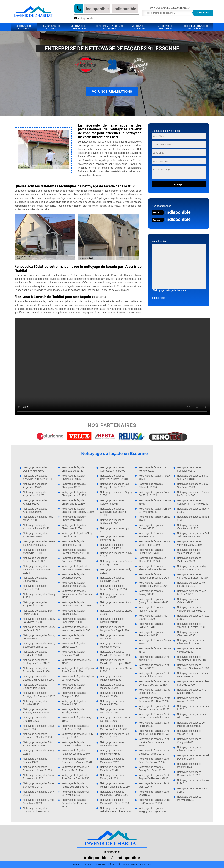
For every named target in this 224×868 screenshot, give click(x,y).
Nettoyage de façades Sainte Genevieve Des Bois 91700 (154, 700)
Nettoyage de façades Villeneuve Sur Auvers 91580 (193, 667)
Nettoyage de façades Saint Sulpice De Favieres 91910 (154, 777)
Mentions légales (137, 865)
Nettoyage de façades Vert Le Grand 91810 (192, 584)
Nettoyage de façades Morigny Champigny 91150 (115, 785)
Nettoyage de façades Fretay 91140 (193, 782)
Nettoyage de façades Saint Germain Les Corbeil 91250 (154, 716)
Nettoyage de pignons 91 (166, 27)
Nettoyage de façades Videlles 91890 (189, 601)
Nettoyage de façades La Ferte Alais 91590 (75, 727)
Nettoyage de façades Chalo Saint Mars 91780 (39, 801)
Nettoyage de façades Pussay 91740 (151, 593)
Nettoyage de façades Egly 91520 (76, 662)
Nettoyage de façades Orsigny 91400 (189, 741)
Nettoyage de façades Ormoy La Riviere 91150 (155, 510)
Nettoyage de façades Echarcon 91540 (74, 653)
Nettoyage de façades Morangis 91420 (112, 777)
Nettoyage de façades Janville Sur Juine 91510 (114, 546)
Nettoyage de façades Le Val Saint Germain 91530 (193, 535)
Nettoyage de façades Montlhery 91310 (112, 769)
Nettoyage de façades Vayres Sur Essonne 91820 (193, 568)
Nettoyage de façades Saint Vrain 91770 (154, 785)
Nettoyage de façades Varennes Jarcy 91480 (189, 543)
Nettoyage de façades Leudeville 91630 (112, 579)
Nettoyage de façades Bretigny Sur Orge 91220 (37, 711)
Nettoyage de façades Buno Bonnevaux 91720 (38, 777)
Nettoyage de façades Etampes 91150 (74, 694)
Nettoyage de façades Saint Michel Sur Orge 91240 (154, 752)
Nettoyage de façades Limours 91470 (112, 596)
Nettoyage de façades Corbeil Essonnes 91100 (75, 551)
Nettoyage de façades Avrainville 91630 (35, 551)
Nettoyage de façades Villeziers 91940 (189, 749)
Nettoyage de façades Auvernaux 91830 (35, 535)
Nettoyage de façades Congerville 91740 (74, 543)
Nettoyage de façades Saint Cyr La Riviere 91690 (154, 675)
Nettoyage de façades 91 (24, 27)
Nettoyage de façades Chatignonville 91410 (74, 502)
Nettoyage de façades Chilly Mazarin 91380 (77, 535)
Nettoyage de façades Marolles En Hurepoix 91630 (116, 662)
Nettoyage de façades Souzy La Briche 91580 (193, 494)
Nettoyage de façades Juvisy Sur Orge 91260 (116, 563)
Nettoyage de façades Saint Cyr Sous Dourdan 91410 (154, 683)
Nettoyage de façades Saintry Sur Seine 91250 (152, 769)
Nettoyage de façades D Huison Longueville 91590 (76, 629)
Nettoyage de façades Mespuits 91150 (112, 711)
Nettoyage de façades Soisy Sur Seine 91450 (192, 486)
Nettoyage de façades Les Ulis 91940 (191, 716)
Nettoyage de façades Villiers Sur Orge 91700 (193, 683)
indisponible (97, 9)
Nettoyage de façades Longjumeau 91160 (112, 620)
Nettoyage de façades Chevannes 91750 (74, 527)
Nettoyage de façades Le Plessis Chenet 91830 (191, 724)
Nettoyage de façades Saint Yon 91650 (154, 793)
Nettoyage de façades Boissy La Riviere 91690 (39, 620)
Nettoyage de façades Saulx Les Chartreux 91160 (154, 801)
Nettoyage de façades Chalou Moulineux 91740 (37, 810)
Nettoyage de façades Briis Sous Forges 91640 (38, 744)
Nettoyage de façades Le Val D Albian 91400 (193, 757)
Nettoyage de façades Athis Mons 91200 (38, 518)
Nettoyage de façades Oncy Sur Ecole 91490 (154, 494)
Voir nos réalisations (112, 92)
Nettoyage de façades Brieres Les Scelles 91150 (38, 736)
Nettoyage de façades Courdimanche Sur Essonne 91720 (77, 594)
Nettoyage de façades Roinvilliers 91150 (151, 634)
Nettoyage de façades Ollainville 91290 (151, 486)
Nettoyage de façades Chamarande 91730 (74, 469)
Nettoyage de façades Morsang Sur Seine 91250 (114, 801)
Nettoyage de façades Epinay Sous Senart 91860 (78, 670)
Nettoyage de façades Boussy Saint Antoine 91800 (39, 678)
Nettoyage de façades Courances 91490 (74, 576)
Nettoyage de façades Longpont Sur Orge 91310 (114, 629)
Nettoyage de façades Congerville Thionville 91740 (193, 502)
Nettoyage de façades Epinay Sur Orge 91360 (78, 678)
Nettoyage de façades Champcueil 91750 (74, 477)
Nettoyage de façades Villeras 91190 (189, 732)
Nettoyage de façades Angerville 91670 (35, 486)
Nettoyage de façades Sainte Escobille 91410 (154, 691)
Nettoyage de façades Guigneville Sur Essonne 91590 (114, 512)
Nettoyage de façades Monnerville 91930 (112, 752)
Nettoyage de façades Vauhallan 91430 (189, 560)
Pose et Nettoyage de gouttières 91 (196, 27)
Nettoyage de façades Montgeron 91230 (112, 760)
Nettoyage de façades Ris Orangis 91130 (153, 617)
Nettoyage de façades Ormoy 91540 (155, 502)
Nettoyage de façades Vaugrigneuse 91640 (189, 551)
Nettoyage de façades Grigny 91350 (116, 494)
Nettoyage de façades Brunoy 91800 (35, 760)
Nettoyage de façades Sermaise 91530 (189, 469)
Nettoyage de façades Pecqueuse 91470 (151, 551)
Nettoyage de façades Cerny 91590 (39, 793)
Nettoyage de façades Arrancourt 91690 (35, 510)
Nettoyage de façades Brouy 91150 (39, 752)
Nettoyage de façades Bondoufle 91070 (35, 653)
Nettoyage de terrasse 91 (79, 27)
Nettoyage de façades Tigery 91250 (193, 510)
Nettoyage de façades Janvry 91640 (116, 555)
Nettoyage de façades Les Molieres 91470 (114, 736)
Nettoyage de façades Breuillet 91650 (35, 719)
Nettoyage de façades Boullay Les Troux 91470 (37, 662)
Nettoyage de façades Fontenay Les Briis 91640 (76, 752)
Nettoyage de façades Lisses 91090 (116, 612)
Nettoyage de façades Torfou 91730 (193, 518)
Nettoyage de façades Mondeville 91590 (112, 744)
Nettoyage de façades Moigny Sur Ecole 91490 (114, 727)
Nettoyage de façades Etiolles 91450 (74, 703)
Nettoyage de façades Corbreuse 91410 (74, 560)
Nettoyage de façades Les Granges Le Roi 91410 (114, 486)
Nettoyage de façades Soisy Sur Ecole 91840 (192, 477)
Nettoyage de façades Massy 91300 (116, 670)
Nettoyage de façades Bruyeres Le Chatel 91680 (38, 769)
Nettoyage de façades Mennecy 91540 (112, 686)
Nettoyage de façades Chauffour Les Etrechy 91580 (78, 510)
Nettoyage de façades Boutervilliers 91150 (35, 686)
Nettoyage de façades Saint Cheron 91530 (154, 667)
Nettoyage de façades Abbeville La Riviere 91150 (38, 477)
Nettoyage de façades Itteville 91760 (112, 538)
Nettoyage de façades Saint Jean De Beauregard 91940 (154, 732)
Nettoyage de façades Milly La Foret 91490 (115, 719)
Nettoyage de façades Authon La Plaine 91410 (36, 527)
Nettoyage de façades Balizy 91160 (193, 790)
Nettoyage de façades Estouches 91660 (74, 686)
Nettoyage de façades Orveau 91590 (151, 527)
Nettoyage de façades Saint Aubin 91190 (154, 658)
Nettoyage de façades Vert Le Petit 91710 (192, 593)
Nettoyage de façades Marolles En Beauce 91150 (115, 653)
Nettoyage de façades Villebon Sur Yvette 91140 (191, 625)
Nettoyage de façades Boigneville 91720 (35, 604)
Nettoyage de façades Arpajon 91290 (35, 502)
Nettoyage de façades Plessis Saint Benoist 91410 (154, 568)
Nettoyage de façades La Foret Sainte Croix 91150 (75, 777)
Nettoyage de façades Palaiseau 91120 (151, 535)
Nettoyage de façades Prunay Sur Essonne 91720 (154, 576)
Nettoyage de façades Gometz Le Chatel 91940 (114, 477)
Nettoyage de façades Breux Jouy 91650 (39, 727)
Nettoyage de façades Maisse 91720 (112, 637)
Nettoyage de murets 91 (140, 27)
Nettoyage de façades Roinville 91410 (151, 625)
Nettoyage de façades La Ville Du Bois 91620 (191, 642)
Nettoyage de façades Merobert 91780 (112, 703)
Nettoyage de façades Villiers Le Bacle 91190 (193, 675)
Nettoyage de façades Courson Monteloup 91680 (76, 604)
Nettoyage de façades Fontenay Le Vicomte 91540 (77, 760)
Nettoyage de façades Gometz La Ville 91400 (113, 469)
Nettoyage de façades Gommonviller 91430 (189, 774)
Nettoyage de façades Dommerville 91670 (35, 469)
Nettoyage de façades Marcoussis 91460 (112, 645)
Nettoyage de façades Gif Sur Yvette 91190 (76, 793)
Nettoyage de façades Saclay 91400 (155, 650)
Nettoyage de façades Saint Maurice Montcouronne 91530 (154, 742)
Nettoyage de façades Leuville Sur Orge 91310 (113, 587)
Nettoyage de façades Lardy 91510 (116, 571)
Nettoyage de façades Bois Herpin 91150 (38, 612)
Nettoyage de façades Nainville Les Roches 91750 (115, 810)
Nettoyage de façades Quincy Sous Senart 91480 (153, 601)
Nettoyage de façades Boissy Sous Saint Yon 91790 (39, 645)
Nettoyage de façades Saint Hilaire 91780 (154, 724)
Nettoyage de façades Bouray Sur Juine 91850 (36, 670)
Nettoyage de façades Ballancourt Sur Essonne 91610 (37, 569)
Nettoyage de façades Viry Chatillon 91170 (192, 691)
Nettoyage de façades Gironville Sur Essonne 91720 (74, 803)
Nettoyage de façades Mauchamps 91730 (112, 678)
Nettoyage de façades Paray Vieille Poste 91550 (154, 543)
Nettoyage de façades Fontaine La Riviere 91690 (76, 744)
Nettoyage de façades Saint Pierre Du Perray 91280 (154, 760)
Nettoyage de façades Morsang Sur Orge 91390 (114, 793)
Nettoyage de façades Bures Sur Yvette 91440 (39, 785)
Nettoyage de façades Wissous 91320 (189, 700)
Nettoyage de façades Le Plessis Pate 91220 (152, 560)
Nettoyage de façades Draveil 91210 (74, 645)
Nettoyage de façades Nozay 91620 (154, 477)
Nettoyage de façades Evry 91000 (76, 719)
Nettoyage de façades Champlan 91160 (74, 486)
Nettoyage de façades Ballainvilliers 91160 (35, 560)
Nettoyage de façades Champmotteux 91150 (74, 494)
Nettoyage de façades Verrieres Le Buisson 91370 (192, 576)
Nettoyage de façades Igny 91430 (115, 530)
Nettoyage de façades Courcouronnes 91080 (74, 584)
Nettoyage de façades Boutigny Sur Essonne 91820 (39, 694)
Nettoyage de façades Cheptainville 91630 (74, 518)
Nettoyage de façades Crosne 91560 (74, 612)
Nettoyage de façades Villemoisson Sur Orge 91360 (193, 658)
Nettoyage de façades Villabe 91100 (193, 617)
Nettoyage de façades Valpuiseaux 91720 (189, 527)
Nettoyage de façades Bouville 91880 (35, 703)
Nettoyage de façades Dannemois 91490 (74, 620)
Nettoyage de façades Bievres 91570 (35, 587)
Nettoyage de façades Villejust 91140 (189, 650)
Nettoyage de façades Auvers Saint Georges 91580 (39, 543)
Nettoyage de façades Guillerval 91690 (112, 522)
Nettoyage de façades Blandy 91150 (39, 596)
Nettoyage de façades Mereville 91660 (112, 694)
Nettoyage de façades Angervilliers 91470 (35, 494)
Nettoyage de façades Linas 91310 (115, 604)
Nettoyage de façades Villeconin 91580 (189, 634)
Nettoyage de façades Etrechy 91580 (74, 711)
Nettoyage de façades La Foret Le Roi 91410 (75, 769)
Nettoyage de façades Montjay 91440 (189, 765)
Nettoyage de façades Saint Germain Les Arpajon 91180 (154, 708)
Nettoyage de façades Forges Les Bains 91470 (75, 785)
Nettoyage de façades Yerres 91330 (193, 708)
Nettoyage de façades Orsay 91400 (154, 518)
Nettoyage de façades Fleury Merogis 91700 (77, 736)
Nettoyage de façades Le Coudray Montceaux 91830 (76, 568)
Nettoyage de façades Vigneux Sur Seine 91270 (191, 609)
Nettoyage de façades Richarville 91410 (151, 609)
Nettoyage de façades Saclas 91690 (155, 642)
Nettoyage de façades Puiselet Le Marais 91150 (153, 584)
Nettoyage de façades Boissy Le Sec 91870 (39, 637)
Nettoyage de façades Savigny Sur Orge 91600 (152, 810)
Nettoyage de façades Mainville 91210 (189, 798)
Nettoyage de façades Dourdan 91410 (74, 637)
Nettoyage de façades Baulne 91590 (35, 579)
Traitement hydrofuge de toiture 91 (110, 27)
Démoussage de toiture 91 (51, 27)
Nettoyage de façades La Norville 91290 (152, 469)
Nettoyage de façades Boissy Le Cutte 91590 (39, 629)
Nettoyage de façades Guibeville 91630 (112, 502)
